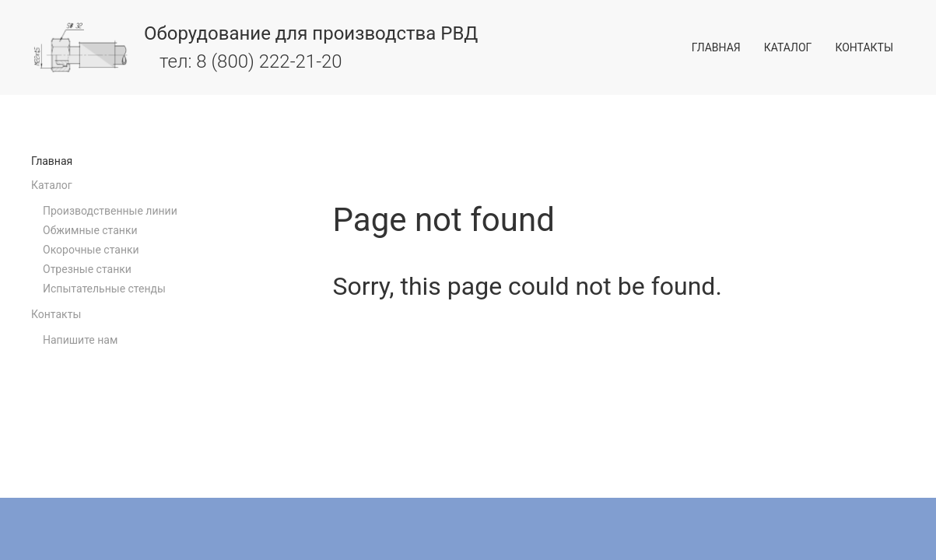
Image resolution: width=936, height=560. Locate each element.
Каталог (788, 47)
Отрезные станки (87, 269)
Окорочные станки (91, 250)
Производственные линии (110, 211)
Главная (716, 47)
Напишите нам (80, 340)
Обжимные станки (90, 230)
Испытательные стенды (104, 289)
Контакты (864, 47)
